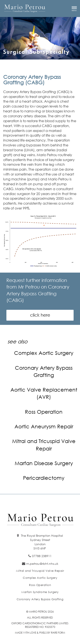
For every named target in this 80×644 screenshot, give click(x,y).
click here (40, 315)
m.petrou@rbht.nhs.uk (40, 564)
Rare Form (58, 633)
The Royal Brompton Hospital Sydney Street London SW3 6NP (40, 542)
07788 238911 (40, 556)
